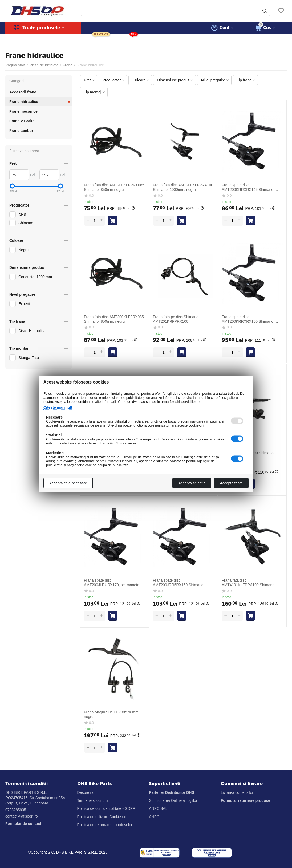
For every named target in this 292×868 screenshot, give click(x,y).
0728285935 (16, 810)
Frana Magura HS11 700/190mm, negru (112, 714)
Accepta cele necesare (68, 483)
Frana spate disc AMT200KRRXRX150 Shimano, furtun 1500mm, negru (248, 319)
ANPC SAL (158, 808)
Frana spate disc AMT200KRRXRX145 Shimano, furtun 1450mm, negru (248, 187)
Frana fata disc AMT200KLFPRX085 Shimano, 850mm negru (114, 187)
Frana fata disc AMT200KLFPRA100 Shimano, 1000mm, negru (183, 187)
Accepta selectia (192, 483)
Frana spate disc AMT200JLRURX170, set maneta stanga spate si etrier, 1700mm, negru (112, 583)
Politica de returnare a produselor (105, 825)
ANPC (154, 817)
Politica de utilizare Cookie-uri (102, 817)
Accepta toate (231, 483)
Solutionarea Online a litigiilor (173, 800)
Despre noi (86, 792)
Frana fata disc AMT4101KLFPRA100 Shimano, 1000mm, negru (249, 583)
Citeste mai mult (58, 407)
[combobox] (175, 11)
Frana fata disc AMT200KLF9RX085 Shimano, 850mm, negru (114, 319)
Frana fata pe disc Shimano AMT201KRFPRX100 (176, 319)
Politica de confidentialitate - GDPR (106, 808)
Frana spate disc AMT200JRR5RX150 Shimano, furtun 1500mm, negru (179, 583)
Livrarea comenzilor (237, 792)
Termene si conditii (93, 800)
